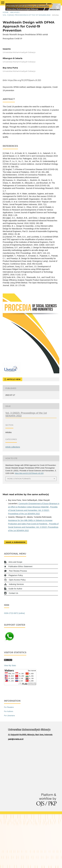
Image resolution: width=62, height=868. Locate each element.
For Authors (9, 711)
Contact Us (13, 593)
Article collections (13, 447)
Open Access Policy (17, 580)
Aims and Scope (15, 562)
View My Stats (10, 665)
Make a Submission (16, 542)
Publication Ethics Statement (20, 566)
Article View (13, 379)
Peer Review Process (18, 571)
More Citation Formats (19, 479)
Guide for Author (15, 589)
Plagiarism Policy (16, 575)
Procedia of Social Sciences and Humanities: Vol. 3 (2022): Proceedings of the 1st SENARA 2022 (33, 510)
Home (6, 12)
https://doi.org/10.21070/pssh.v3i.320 (24, 80)
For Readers (9, 707)
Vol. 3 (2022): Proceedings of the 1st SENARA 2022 (27, 15)
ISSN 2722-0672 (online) (14, 613)
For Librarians (9, 716)
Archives (15, 12)
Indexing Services (16, 584)
